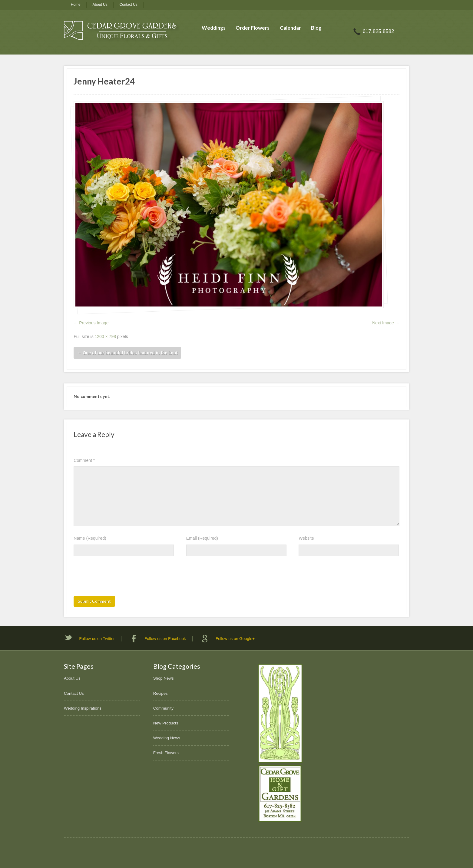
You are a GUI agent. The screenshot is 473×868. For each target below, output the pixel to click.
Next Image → (386, 323)
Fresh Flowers (166, 753)
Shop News (164, 678)
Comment (84, 460)
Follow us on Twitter (97, 639)
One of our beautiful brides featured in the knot (127, 353)
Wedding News (167, 738)
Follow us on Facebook (165, 639)
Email (202, 538)
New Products (166, 723)
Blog (316, 28)
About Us (100, 5)
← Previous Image (91, 323)
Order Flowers (253, 28)
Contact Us (129, 5)
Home (76, 5)
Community (163, 708)
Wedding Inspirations (83, 708)
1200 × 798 (105, 336)
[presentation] (120, 578)
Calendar (290, 28)
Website (306, 538)
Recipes (160, 693)
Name (90, 538)
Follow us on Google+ (235, 639)
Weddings (214, 28)
